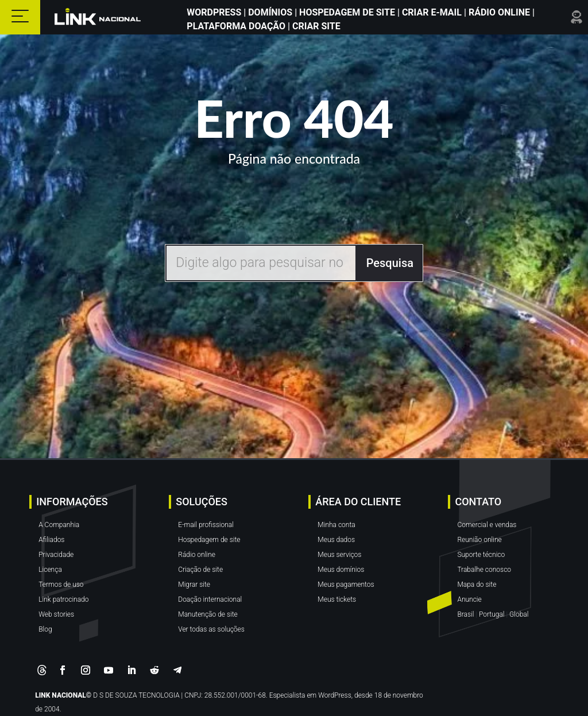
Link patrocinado (63, 599)
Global (519, 614)
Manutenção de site (208, 614)
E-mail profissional (206, 525)
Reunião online (479, 540)
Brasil (465, 614)
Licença (50, 570)
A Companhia (59, 525)
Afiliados (51, 540)
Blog (45, 629)
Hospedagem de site (209, 540)
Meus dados (336, 540)
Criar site (315, 26)
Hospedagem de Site (348, 12)
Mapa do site (477, 585)
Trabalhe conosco (484, 570)
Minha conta (336, 525)
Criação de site (200, 570)
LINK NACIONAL (61, 695)
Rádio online (197, 555)
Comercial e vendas (487, 525)
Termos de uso (61, 585)
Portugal (492, 614)
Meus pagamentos (346, 585)
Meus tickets (337, 599)
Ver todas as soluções (211, 629)
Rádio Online (499, 12)
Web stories (56, 614)
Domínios (270, 12)
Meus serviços (339, 555)
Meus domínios (341, 570)
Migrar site (194, 585)
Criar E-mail (432, 12)
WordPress (215, 12)
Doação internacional (210, 599)
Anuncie (469, 599)
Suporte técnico (481, 555)
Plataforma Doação (237, 26)
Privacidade (56, 555)
